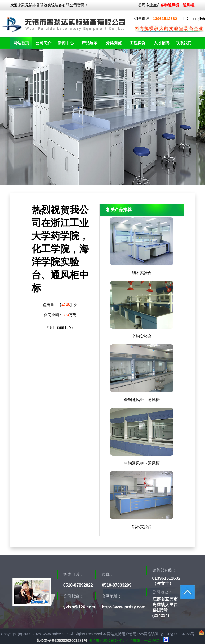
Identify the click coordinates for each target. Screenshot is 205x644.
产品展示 (90, 43)
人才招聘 (162, 43)
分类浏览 (114, 43)
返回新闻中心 (60, 328)
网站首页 (21, 43)
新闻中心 (66, 43)
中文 (186, 19)
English (199, 19)
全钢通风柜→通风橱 (142, 400)
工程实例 (137, 43)
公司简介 (43, 43)
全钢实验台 (142, 336)
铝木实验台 (142, 527)
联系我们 (184, 43)
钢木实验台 (142, 273)
